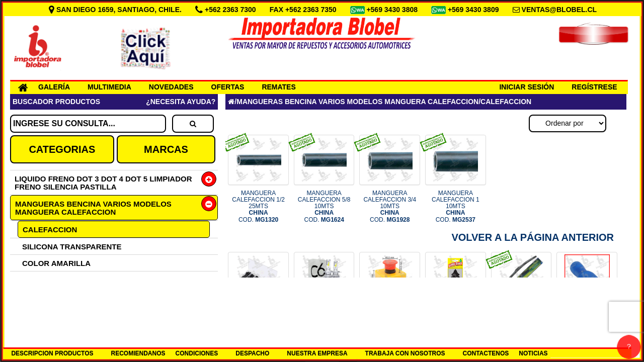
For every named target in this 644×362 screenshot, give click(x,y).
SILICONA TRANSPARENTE (72, 247)
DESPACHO (252, 353)
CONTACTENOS (486, 353)
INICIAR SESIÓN (527, 87)
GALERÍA (54, 87)
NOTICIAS (533, 353)
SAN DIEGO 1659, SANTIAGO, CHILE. (116, 10)
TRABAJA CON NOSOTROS (405, 353)
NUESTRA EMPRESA (317, 353)
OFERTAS (228, 87)
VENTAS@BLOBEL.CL (559, 10)
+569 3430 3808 (393, 10)
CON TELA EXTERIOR (62, 296)
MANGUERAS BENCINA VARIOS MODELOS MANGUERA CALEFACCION (93, 208)
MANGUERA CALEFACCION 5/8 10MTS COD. (324, 206)
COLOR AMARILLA (56, 263)
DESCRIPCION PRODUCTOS (52, 353)
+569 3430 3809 (474, 10)
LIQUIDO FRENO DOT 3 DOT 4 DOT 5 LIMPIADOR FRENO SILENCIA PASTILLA (103, 183)
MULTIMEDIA (109, 87)
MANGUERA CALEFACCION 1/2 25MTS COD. (258, 206)
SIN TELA (39, 280)
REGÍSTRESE (594, 87)
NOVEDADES (171, 87)
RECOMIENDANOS (138, 353)
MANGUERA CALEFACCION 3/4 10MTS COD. (390, 206)
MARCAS (166, 149)
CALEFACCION (50, 230)
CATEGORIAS (62, 149)
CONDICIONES (197, 353)
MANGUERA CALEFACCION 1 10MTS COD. (456, 206)
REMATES (278, 87)
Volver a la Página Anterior (533, 237)
